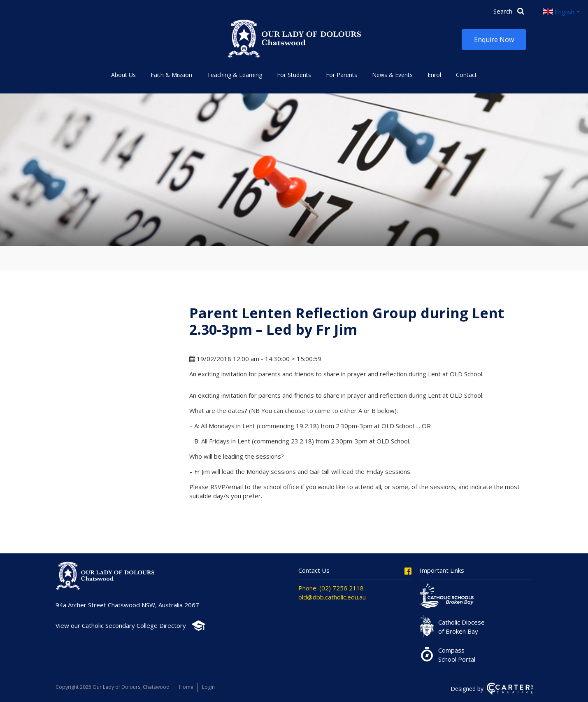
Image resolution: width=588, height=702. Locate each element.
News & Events (392, 75)
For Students (294, 75)
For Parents (342, 75)
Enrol (434, 75)
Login (208, 687)
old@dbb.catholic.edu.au (332, 597)
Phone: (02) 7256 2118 (331, 588)
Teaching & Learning (235, 75)
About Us (123, 75)
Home (186, 687)
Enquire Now (494, 40)
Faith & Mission (171, 75)
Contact (466, 75)
